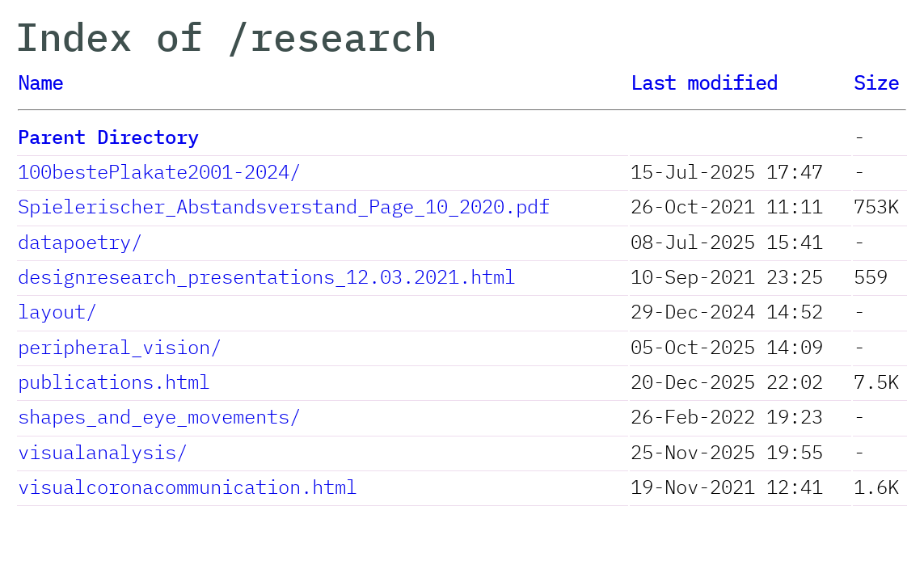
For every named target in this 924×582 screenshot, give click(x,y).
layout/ (57, 311)
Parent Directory (108, 137)
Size (876, 82)
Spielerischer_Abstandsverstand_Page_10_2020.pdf (284, 206)
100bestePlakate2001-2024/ (159, 171)
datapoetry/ (80, 242)
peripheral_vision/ (120, 347)
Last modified (704, 82)
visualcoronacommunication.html (188, 487)
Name (40, 82)
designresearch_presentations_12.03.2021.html (267, 276)
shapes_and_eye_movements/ (159, 416)
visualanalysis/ (103, 452)
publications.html (114, 382)
